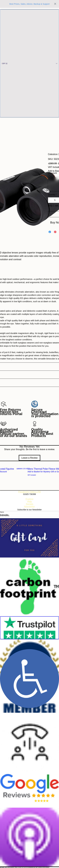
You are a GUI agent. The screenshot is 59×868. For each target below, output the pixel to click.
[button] (29, 63)
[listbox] (29, 63)
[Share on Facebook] (50, 232)
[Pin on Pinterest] (55, 232)
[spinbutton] (55, 200)
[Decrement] (50, 200)
